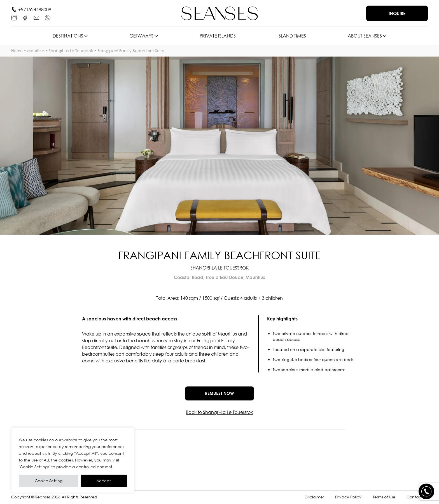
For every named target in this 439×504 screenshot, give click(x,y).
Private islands (218, 36)
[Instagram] (14, 18)
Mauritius (36, 51)
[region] (73, 460)
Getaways (141, 36)
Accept (104, 481)
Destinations (68, 36)
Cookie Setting (49, 481)
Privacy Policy (348, 498)
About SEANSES (365, 36)
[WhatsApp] (48, 18)
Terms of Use (384, 498)
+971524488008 (35, 10)
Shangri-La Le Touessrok (71, 51)
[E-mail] (36, 18)
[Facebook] (25, 18)
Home (17, 51)
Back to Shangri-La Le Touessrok (219, 413)
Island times (292, 36)
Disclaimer (314, 498)
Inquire (397, 13)
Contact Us (417, 498)
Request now (219, 394)
